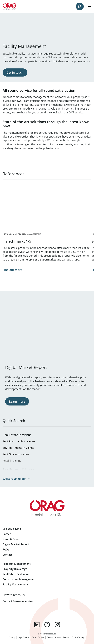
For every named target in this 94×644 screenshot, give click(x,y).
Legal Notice (23, 637)
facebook (47, 625)
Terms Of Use (38, 637)
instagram (57, 625)
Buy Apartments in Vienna (18, 448)
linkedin (37, 625)
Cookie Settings (79, 637)
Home (10, 6)
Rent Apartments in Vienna (19, 441)
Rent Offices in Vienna (16, 454)
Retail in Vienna (12, 461)
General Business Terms (58, 637)
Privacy (12, 637)
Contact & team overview (18, 601)
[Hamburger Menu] (89, 6)
